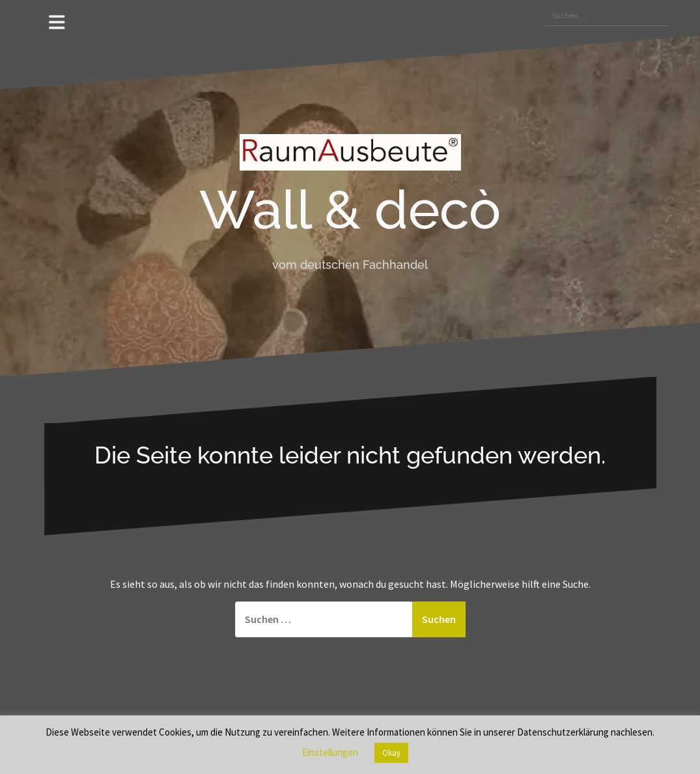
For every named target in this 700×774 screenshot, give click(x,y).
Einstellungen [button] (330, 752)
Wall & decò (350, 210)
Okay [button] (391, 753)
